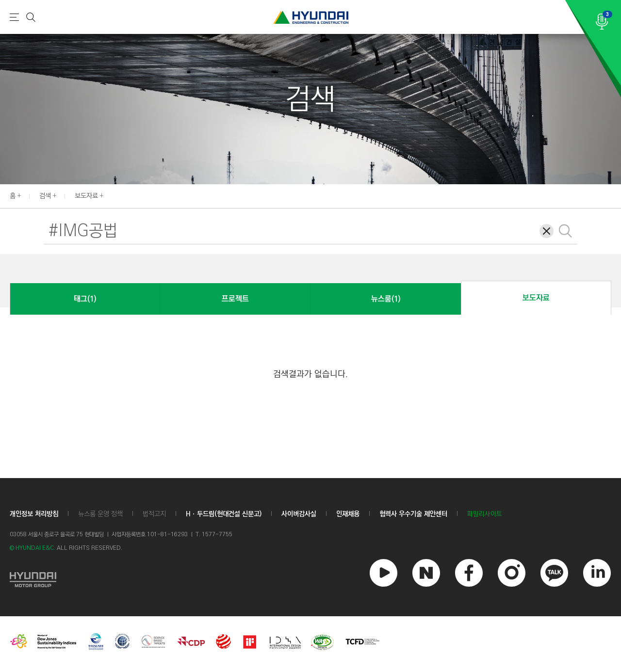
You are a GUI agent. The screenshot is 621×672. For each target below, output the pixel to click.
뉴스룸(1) (386, 299)
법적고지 (154, 514)
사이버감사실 (299, 514)
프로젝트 (235, 299)
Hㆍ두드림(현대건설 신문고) (224, 514)
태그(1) (85, 299)
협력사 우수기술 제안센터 (413, 514)
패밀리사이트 (485, 514)
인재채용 (348, 514)
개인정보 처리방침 (34, 514)
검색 (45, 196)
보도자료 (86, 196)
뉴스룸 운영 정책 (100, 514)
